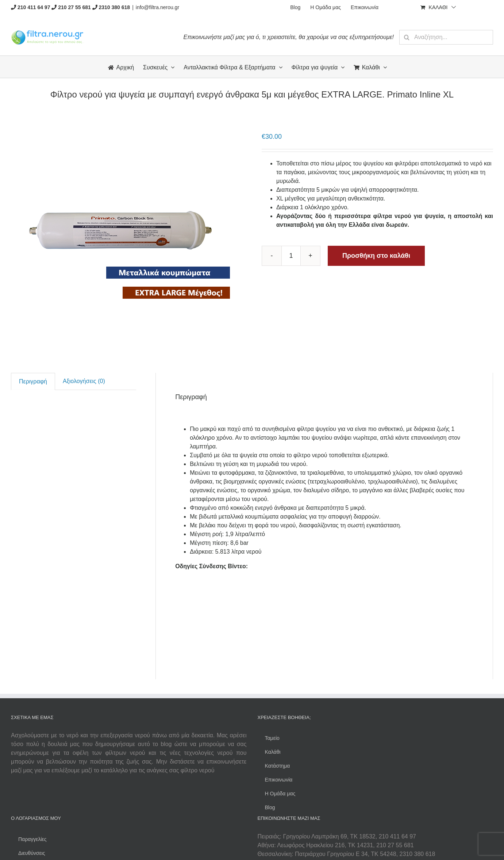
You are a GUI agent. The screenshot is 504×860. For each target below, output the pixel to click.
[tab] (33, 381)
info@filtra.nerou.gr (157, 7)
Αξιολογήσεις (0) (84, 381)
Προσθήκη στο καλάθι (376, 256)
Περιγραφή (33, 381)
